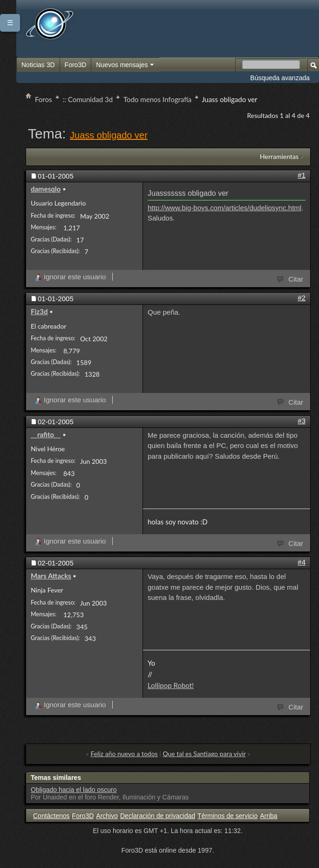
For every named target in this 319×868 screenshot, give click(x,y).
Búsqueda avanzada (280, 78)
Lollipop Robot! (171, 685)
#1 (302, 175)
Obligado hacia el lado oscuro (74, 790)
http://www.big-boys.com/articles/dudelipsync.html (224, 208)
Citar (291, 278)
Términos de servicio (227, 816)
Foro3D (76, 65)
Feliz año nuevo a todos (124, 754)
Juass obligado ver (109, 135)
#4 (302, 562)
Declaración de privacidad (158, 816)
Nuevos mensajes (125, 65)
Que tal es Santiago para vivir (204, 754)
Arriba (268, 816)
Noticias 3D (38, 65)
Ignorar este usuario (70, 277)
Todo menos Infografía (157, 99)
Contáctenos (51, 816)
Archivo (107, 816)
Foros (44, 99)
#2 (302, 298)
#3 (302, 421)
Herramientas (279, 156)
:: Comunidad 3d (88, 99)
